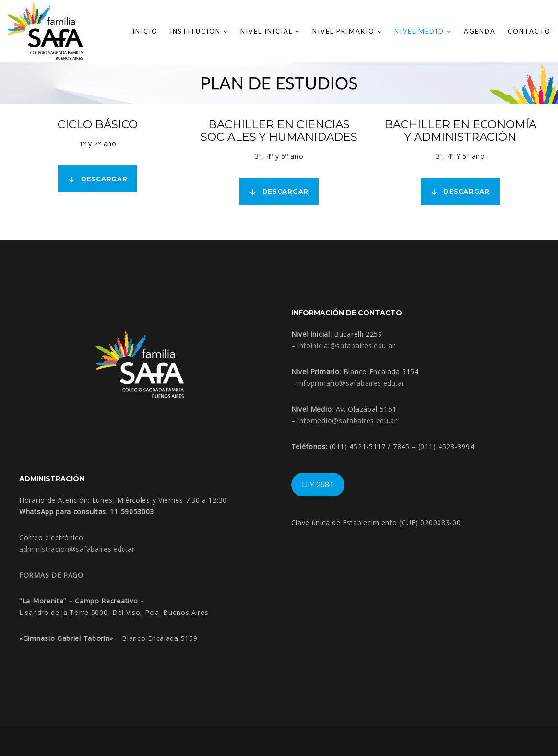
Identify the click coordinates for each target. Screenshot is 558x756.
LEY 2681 (318, 484)
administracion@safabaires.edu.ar (77, 549)
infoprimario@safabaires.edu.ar (351, 383)
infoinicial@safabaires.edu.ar (346, 346)
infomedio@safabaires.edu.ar (347, 420)
